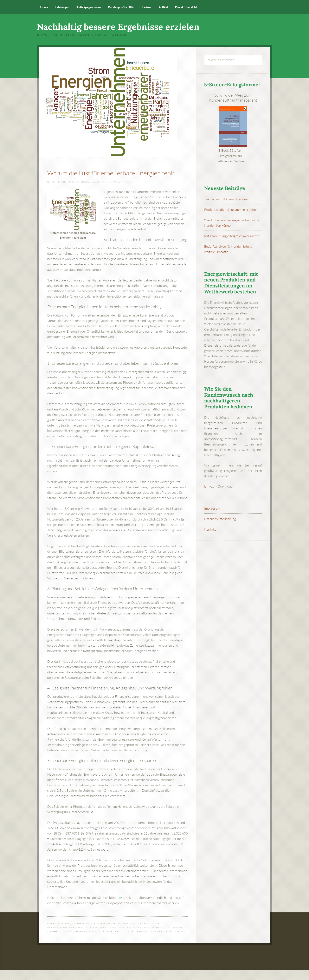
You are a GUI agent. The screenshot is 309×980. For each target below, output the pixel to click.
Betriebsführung (61, 937)
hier (119, 907)
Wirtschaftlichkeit (170, 941)
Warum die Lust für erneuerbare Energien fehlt (115, 176)
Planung (95, 941)
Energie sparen (59, 933)
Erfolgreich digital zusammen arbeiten (231, 210)
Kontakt (210, 529)
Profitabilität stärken (130, 933)
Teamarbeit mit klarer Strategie (226, 199)
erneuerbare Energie (143, 937)
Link (207, 486)
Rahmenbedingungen (119, 941)
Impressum (212, 508)
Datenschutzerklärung (220, 519)
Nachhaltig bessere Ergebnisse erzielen (118, 27)
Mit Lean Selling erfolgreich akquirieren (232, 236)
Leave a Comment (122, 192)
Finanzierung (172, 937)
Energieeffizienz (113, 937)
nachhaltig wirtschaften (67, 941)
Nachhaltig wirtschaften (91, 933)
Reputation (145, 941)
